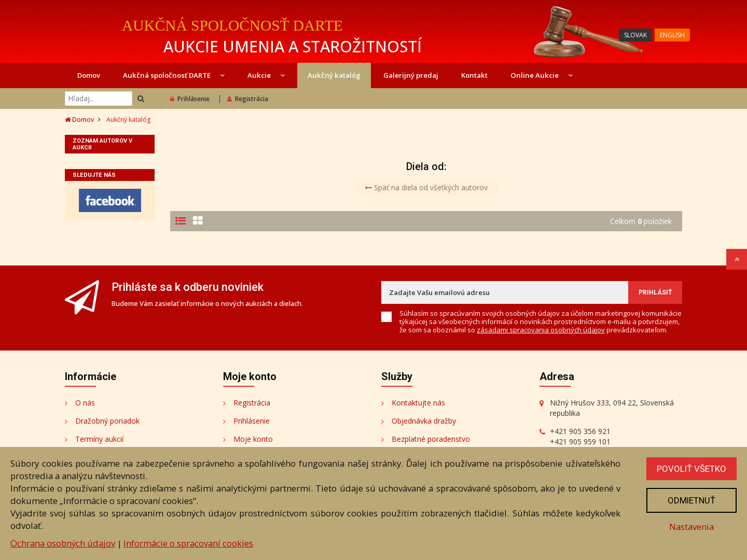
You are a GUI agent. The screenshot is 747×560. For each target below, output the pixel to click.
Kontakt (474, 75)
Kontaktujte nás (418, 403)
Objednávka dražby (424, 421)
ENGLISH (672, 35)
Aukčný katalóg (334, 75)
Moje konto (253, 439)
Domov (89, 75)
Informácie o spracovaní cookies (188, 543)
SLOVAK (635, 35)
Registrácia (248, 99)
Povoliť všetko (691, 469)
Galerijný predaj (411, 75)
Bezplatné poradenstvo (431, 439)
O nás (85, 403)
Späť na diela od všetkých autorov (426, 187)
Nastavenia (691, 527)
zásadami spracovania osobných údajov (541, 330)
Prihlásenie (190, 99)
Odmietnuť (691, 500)
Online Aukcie (542, 75)
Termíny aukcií (99, 439)
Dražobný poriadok (107, 421)
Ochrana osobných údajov (63, 543)
